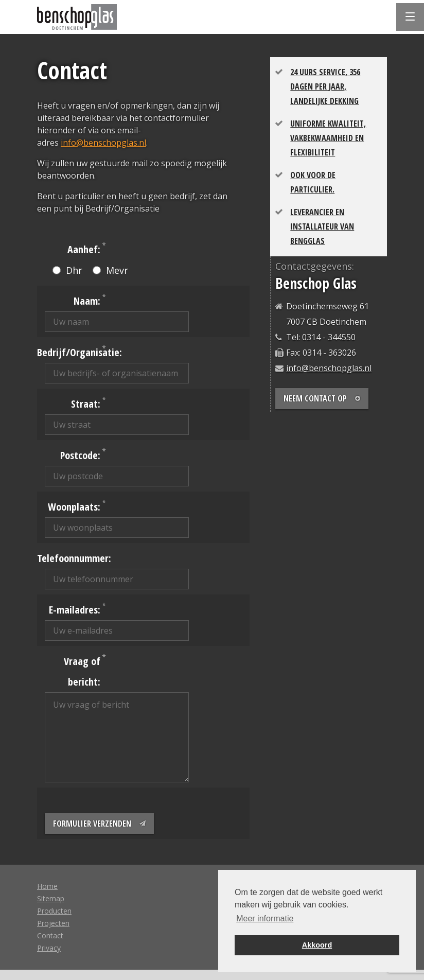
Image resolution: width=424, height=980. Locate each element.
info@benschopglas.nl (103, 143)
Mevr (110, 270)
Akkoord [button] (317, 945)
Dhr (67, 270)
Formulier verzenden (99, 824)
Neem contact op (322, 398)
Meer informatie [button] (265, 918)
